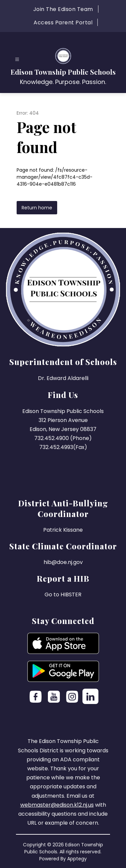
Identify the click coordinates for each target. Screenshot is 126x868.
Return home (37, 208)
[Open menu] (17, 59)
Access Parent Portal (63, 22)
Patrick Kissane (63, 530)
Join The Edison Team (63, 9)
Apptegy (77, 859)
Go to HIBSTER (63, 594)
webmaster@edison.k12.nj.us (57, 805)
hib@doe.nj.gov (63, 562)
